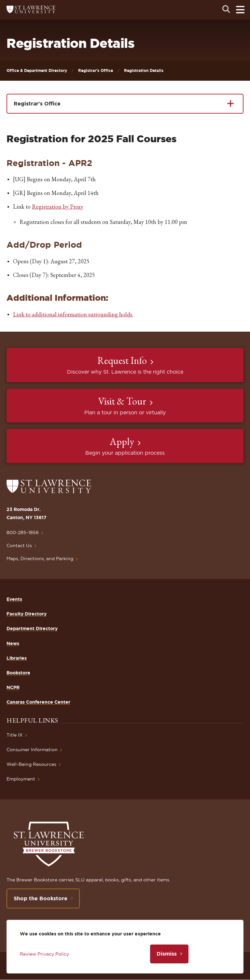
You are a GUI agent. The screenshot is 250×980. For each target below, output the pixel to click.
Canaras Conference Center (38, 702)
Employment (21, 779)
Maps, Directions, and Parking (40, 559)
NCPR (13, 687)
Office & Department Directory (37, 70)
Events (14, 599)
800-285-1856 (23, 532)
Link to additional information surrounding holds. (73, 314)
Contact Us (19, 545)
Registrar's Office (96, 70)
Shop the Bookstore (41, 898)
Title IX (14, 735)
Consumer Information (32, 750)
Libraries (17, 658)
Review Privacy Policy (44, 954)
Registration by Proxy (58, 207)
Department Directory (32, 628)
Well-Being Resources (31, 764)
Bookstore (18, 673)
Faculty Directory (27, 614)
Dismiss (167, 954)
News (13, 643)
